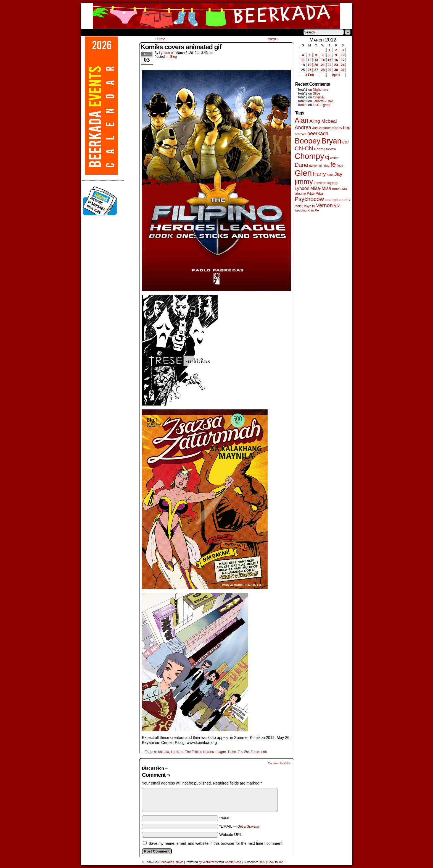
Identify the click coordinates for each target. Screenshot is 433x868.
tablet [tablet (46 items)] (299, 206)
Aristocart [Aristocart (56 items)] (326, 128)
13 (316, 60)
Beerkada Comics (216, 16)
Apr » (336, 75)
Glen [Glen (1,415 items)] (303, 173)
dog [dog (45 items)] (327, 166)
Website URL (231, 835)
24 (343, 65)
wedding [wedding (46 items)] (301, 210)
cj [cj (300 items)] (327, 157)
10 (343, 55)
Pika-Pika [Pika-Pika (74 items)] (315, 194)
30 (336, 70)
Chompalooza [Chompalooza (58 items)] (325, 149)
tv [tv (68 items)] (314, 206)
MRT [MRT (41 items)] (346, 189)
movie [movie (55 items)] (337, 189)
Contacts (143, 32)
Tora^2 (302, 105)
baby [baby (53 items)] (338, 128)
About (105, 32)
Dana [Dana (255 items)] (301, 165)
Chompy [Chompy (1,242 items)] (309, 156)
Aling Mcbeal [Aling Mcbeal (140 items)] (323, 121)
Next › (273, 39)
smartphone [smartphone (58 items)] (334, 200)
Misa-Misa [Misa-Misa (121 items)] (321, 188)
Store (122, 32)
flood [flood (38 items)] (340, 166)
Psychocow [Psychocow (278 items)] (309, 199)
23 (336, 65)
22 (329, 65)
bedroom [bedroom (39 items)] (301, 134)
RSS (262, 862)
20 (316, 65)
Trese (232, 752)
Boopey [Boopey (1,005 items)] (307, 141)
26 (309, 70)
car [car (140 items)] (346, 142)
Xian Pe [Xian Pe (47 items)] (313, 210)
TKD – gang (321, 105)
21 (323, 65)
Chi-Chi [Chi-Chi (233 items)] (304, 148)
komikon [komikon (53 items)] (320, 183)
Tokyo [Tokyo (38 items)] (307, 206)
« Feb (309, 75)
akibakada (162, 752)
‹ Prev (159, 39)
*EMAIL (239, 826)
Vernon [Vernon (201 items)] (324, 205)
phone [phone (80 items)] (300, 194)
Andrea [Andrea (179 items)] (303, 127)
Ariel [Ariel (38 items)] (315, 128)
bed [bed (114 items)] (347, 127)
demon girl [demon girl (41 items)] (316, 166)
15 (329, 60)
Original (319, 97)
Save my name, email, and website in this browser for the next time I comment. (216, 843)
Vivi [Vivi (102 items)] (337, 206)
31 (343, 70)
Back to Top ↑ (277, 862)
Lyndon (164, 53)
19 (309, 65)
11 (303, 60)
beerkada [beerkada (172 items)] (318, 133)
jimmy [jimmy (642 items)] (304, 182)
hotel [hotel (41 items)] (330, 175)
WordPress (210, 862)
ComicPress (233, 862)
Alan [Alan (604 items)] (302, 120)
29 (329, 70)
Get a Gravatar (248, 827)
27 (316, 70)
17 (343, 60)
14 (323, 60)
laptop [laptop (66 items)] (333, 183)
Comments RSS (279, 763)
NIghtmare (321, 90)
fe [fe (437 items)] (333, 164)
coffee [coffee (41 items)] (334, 158)
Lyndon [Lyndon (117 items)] (302, 188)
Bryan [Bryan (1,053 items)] (332, 141)
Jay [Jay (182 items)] (338, 174)
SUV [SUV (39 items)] (347, 200)
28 (323, 70)
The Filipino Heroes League (205, 752)
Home (89, 32)
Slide (317, 93)
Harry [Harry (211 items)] (319, 174)
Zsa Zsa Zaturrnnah (252, 752)
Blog (173, 57)
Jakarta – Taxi (323, 101)
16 (336, 60)
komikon (177, 752)
